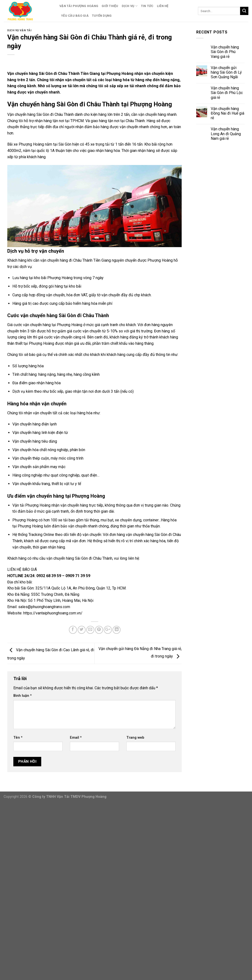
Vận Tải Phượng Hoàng (79, 6)
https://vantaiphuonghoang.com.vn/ (53, 613)
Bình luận (23, 696)
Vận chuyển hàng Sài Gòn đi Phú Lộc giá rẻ (227, 93)
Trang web (135, 738)
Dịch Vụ (130, 6)
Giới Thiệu (110, 6)
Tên (18, 738)
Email (76, 738)
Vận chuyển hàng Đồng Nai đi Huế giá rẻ (228, 113)
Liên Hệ (163, 6)
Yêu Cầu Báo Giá (75, 16)
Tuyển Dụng (102, 16)
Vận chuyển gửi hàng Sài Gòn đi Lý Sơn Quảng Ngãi (226, 72)
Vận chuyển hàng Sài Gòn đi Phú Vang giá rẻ (225, 52)
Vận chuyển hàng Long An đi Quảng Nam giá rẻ (226, 134)
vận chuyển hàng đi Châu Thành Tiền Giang (76, 260)
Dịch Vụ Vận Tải (19, 30)
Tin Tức (147, 6)
